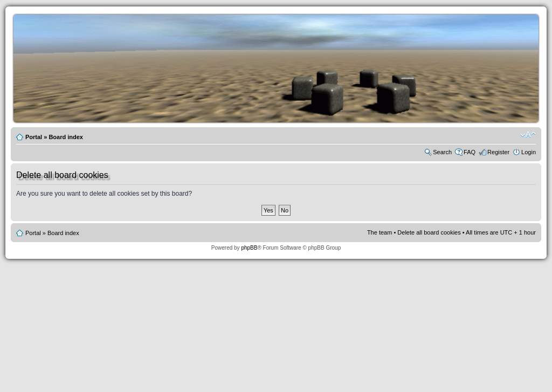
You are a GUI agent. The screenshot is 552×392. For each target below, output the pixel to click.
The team (379, 232)
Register (498, 152)
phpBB (249, 248)
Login (529, 152)
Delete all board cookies (429, 232)
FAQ (470, 152)
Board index (66, 137)
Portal (34, 137)
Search (442, 152)
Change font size (528, 135)
